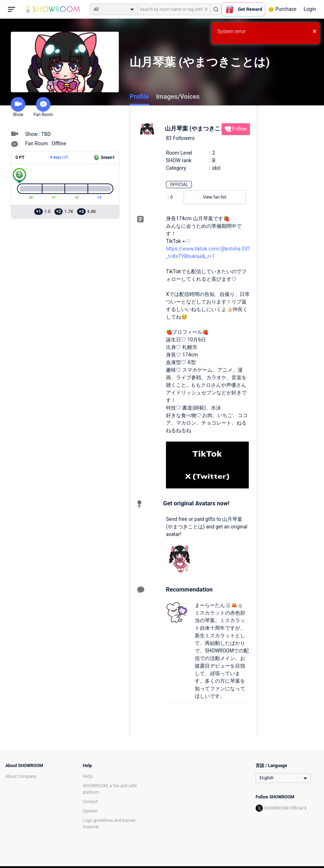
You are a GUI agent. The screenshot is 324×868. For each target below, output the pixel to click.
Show (18, 107)
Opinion (90, 811)
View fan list (215, 197)
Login (310, 9)
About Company (21, 776)
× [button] (314, 31)
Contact (90, 802)
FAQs (88, 776)
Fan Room (43, 107)
